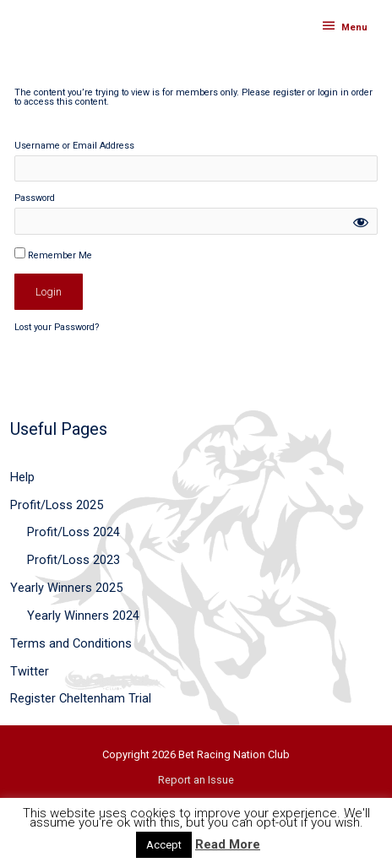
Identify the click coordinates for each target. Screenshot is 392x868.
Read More (228, 844)
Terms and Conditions (71, 643)
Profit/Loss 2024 (73, 532)
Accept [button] (164, 845)
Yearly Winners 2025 (66, 588)
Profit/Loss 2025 (57, 505)
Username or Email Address (74, 146)
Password (35, 199)
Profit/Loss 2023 (73, 560)
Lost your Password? (57, 327)
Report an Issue (196, 780)
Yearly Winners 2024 (83, 616)
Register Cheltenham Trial (81, 698)
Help (22, 477)
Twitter (30, 671)
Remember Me (53, 254)
